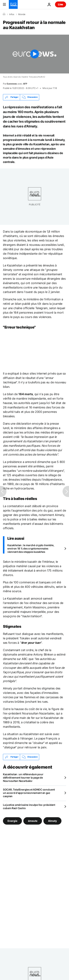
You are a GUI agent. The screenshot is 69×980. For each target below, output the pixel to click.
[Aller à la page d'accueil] (13, 4)
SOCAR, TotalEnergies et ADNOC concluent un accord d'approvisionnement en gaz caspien (29, 793)
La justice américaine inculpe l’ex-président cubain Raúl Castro (29, 806)
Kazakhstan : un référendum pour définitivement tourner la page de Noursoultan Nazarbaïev (23, 778)
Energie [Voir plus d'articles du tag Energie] (12, 821)
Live (61, 4)
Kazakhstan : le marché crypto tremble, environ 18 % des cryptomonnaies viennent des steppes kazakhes (31, 548)
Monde (22, 14)
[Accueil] (4, 14)
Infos (12, 14)
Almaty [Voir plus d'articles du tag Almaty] (52, 821)
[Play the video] (34, 54)
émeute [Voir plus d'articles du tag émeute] (33, 821)
